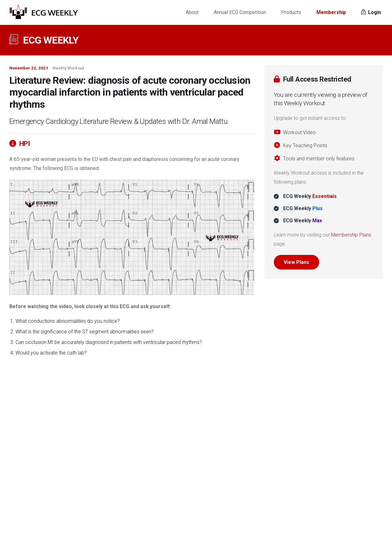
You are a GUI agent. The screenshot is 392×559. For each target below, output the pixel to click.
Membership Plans (351, 235)
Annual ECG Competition (240, 12)
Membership (331, 12)
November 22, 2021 (29, 68)
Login (371, 12)
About (192, 12)
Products (291, 12)
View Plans (296, 262)
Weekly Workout (68, 68)
